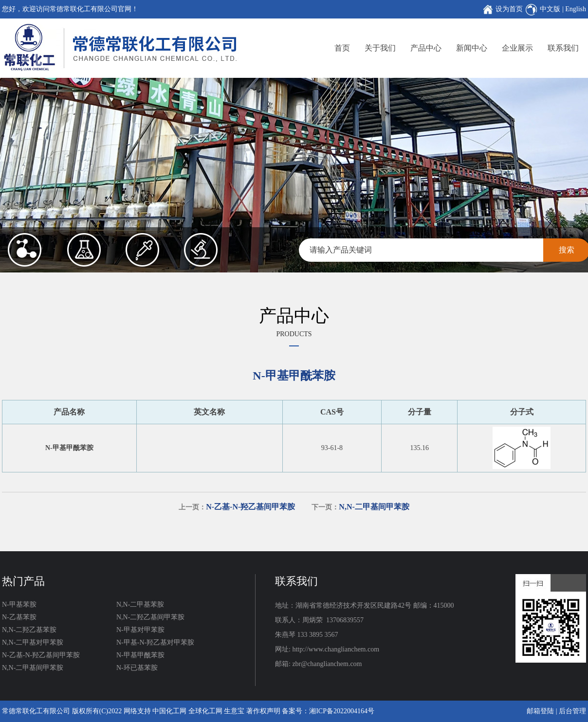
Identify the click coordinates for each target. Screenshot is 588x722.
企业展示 (517, 48)
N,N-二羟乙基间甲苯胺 (150, 617)
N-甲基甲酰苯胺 (140, 655)
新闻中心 (472, 48)
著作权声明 (263, 711)
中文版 (550, 9)
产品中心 (426, 48)
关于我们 (380, 48)
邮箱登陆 (540, 711)
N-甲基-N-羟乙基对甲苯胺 (155, 642)
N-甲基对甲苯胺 (140, 630)
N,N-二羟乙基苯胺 (29, 630)
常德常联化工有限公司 (36, 711)
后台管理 (572, 711)
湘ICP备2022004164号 (342, 711)
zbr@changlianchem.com (327, 664)
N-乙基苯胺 (19, 617)
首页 (342, 48)
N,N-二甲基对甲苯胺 (33, 642)
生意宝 (234, 711)
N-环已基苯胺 (137, 668)
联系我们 (563, 48)
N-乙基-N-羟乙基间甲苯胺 (41, 655)
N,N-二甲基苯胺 (140, 605)
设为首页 (509, 9)
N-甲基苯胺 (19, 605)
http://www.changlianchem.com (336, 649)
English (576, 9)
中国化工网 (169, 711)
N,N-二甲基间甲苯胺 (33, 668)
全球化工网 (205, 711)
